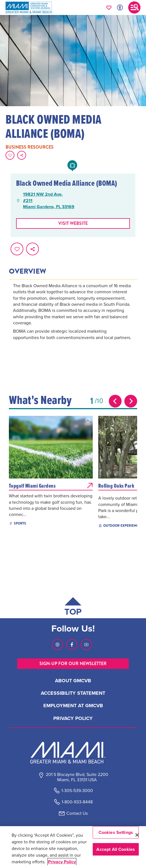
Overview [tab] (27, 271)
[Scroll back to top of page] (73, 608)
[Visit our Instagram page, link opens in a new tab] (57, 645)
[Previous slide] (115, 401)
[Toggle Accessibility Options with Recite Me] (120, 7)
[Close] (137, 835)
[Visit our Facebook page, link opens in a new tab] (72, 645)
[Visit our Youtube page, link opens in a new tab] (86, 645)
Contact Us (77, 813)
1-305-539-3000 (77, 791)
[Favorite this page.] (10, 155)
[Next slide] (131, 401)
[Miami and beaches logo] (73, 753)
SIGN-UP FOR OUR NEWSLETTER (73, 664)
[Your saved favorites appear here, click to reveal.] (109, 7)
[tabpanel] (73, 319)
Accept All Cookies (116, 849)
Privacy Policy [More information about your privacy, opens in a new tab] (62, 862)
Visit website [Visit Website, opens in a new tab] (73, 223)
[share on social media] (22, 155)
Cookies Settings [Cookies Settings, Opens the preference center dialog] (116, 832)
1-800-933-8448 (77, 802)
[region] (73, 847)
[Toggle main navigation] (134, 7)
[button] (88, 421)
